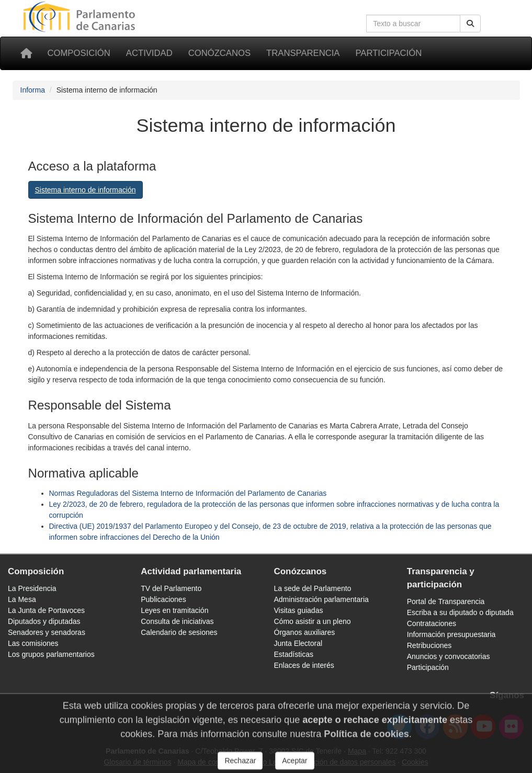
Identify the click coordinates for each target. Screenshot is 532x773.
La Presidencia (32, 588)
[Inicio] (26, 53)
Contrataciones (432, 623)
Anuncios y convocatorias (449, 656)
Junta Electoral (298, 643)
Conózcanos (219, 53)
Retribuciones (429, 645)
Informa (33, 90)
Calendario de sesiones (179, 632)
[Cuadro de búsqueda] (413, 24)
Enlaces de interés (304, 665)
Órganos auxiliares (305, 632)
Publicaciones (163, 599)
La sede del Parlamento (313, 588)
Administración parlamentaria (321, 599)
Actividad (149, 53)
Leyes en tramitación (174, 610)
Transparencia (303, 53)
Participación (388, 53)
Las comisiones (33, 643)
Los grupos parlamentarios (51, 654)
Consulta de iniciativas (177, 621)
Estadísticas (294, 654)
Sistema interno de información (86, 190)
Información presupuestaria (451, 634)
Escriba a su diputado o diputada (460, 612)
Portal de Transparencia (446, 601)
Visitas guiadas (299, 610)
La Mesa (22, 599)
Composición (79, 53)
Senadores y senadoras (47, 632)
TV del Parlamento (171, 588)
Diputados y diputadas (44, 621)
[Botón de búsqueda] (470, 24)
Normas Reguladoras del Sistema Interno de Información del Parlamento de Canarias (188, 493)
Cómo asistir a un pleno (313, 621)
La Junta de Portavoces (46, 610)
